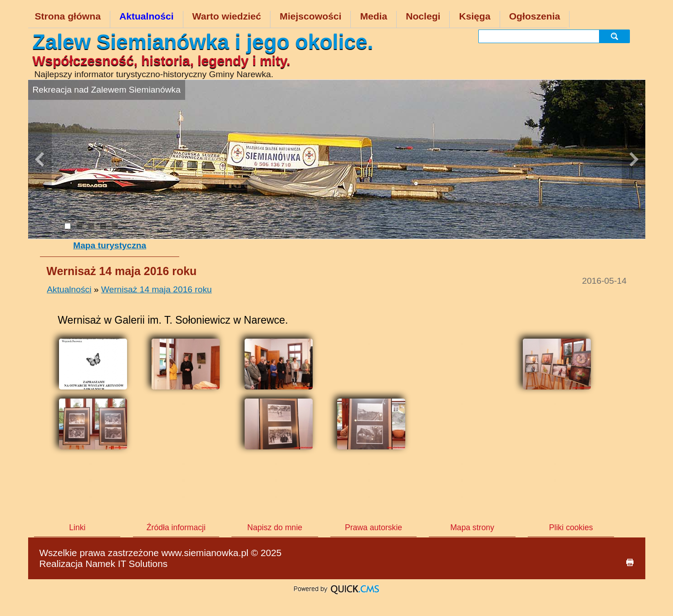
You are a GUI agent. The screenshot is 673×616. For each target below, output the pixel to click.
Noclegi (423, 16)
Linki (77, 527)
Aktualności (147, 16)
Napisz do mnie (275, 527)
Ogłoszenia (535, 16)
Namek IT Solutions (126, 564)
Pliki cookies (571, 527)
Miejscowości (310, 16)
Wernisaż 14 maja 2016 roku (157, 289)
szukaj (616, 36)
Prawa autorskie (373, 527)
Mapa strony (472, 527)
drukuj (630, 562)
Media (373, 16)
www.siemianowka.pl (205, 553)
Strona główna (68, 16)
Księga (474, 16)
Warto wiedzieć (227, 16)
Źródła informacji (176, 527)
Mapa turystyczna (110, 245)
